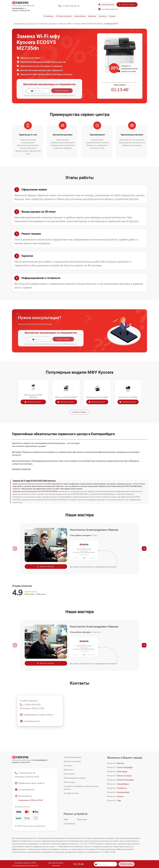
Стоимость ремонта (72, 757)
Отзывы (112, 16)
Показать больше (79, 412)
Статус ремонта (106, 5)
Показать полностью (21, 469)
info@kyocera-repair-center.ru (30, 783)
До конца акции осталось (56, 864)
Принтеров (82, 819)
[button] (144, 549)
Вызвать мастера (45, 566)
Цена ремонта (80, 16)
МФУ (66, 819)
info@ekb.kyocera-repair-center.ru (37, 715)
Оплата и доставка (72, 761)
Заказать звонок (127, 5)
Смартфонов (69, 824)
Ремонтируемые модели (75, 778)
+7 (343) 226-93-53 (71, 6)
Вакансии (92, 16)
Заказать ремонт (33, 402)
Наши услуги (70, 782)
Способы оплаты (71, 793)
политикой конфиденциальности (66, 96)
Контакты (103, 16)
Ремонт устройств (65, 16)
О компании (48, 16)
